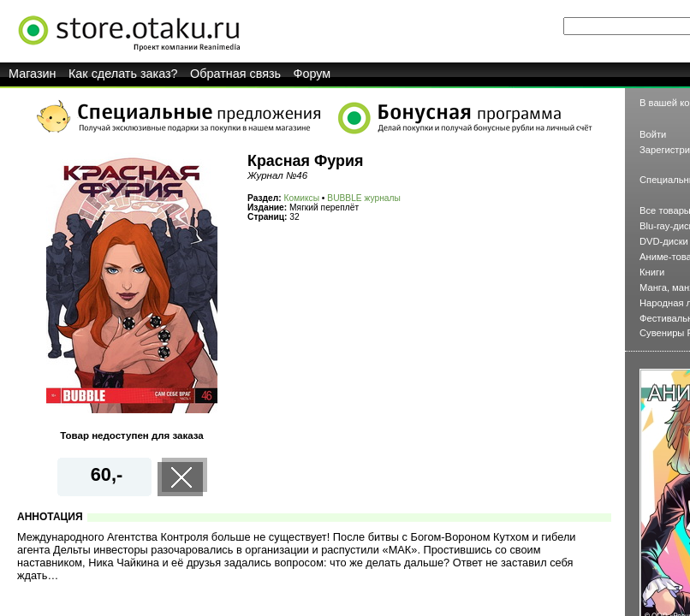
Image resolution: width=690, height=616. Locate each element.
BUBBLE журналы (364, 198)
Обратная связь (235, 74)
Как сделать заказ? (123, 74)
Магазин (33, 74)
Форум (312, 74)
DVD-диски (664, 241)
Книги (652, 272)
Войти (653, 134)
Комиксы (302, 198)
